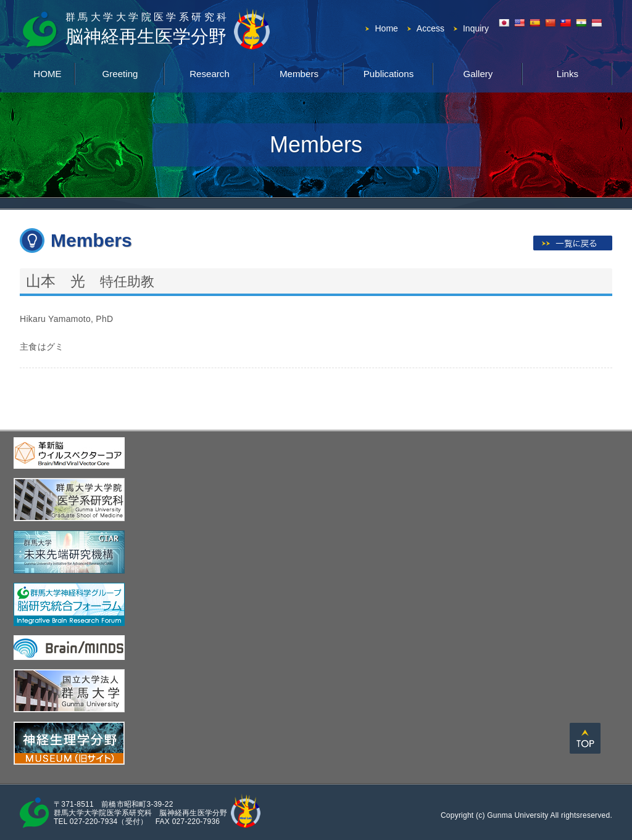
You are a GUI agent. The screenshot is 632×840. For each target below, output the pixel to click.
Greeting (120, 72)
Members (299, 72)
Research (209, 72)
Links (568, 72)
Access (430, 28)
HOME (48, 72)
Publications (389, 72)
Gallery (478, 72)
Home (386, 28)
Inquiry (476, 28)
